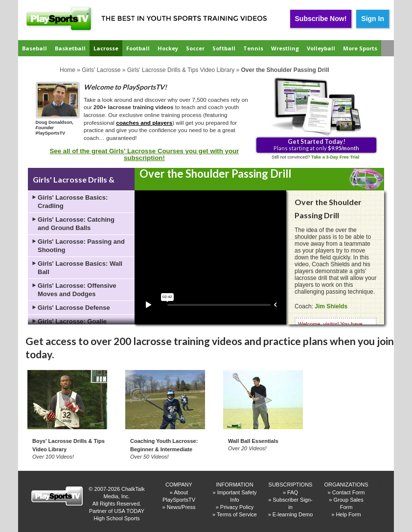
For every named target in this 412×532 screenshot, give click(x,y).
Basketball (70, 48)
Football (138, 48)
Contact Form (349, 492)
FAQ (293, 492)
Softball (224, 48)
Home (68, 70)
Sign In (373, 19)
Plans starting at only (316, 144)
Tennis (253, 48)
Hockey (168, 48)
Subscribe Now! (321, 19)
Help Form (348, 514)
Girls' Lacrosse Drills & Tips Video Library (181, 70)
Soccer (195, 48)
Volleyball (321, 48)
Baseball (34, 48)
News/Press (181, 507)
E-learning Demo (293, 514)
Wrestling (285, 48)
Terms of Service (237, 514)
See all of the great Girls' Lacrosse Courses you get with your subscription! (145, 154)
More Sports (360, 48)
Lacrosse (106, 48)
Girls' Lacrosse (101, 70)
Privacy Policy (237, 507)
